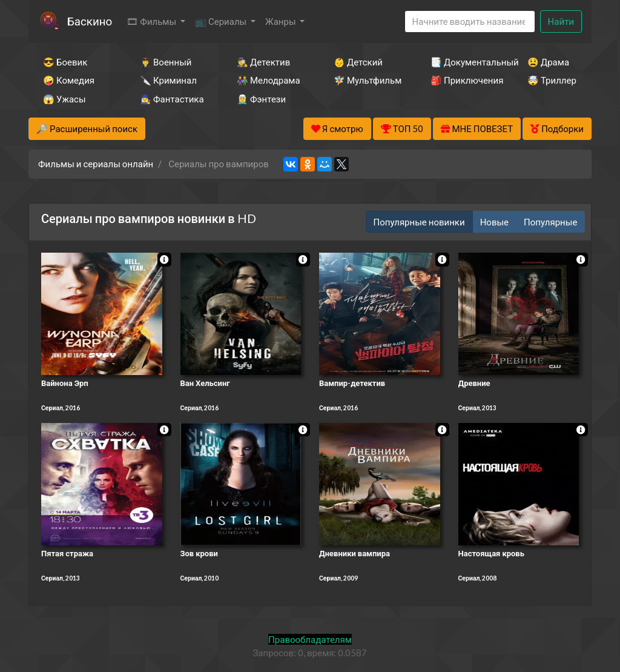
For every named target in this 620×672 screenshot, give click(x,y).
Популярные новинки (419, 222)
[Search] (470, 22)
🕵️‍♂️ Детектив (263, 62)
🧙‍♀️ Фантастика (172, 99)
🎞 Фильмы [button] (152, 21)
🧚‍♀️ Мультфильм (366, 80)
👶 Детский (358, 62)
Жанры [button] (282, 21)
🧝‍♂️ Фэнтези (261, 99)
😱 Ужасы (64, 99)
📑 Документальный (463, 62)
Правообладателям (310, 639)
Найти (561, 21)
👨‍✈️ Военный (166, 62)
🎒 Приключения (463, 80)
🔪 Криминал (168, 80)
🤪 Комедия (69, 80)
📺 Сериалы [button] (222, 21)
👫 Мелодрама (269, 80)
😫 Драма (548, 62)
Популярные (550, 222)
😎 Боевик (65, 62)
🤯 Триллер (552, 80)
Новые (494, 222)
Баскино (90, 21)
